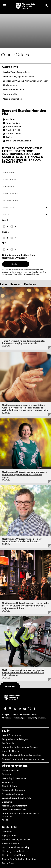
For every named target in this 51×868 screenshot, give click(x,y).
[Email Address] (26, 194)
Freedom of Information (13, 790)
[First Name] (26, 173)
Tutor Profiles (13, 123)
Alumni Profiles (14, 127)
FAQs (9, 137)
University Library (10, 751)
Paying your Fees (10, 836)
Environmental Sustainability (16, 848)
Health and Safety (10, 844)
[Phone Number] (26, 201)
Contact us (7, 832)
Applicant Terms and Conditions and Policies (23, 759)
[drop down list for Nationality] (26, 208)
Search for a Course (11, 736)
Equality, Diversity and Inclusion (17, 840)
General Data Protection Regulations (19, 859)
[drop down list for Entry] (26, 215)
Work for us (8, 782)
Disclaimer (7, 802)
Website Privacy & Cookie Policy (17, 798)
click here (35, 275)
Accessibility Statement (13, 794)
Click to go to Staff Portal (14, 855)
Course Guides (14, 134)
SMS (4, 243)
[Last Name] (26, 187)
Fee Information (11, 94)
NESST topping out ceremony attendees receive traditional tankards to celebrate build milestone (23, 673)
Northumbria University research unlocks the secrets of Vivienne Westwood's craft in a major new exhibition (25, 606)
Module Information (12, 99)
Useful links (10, 827)
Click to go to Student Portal (16, 852)
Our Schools (8, 743)
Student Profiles (14, 130)
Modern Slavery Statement (15, 806)
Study (6, 731)
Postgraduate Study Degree (15, 740)
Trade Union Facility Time (14, 810)
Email (5, 221)
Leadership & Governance (14, 779)
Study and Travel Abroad (18, 141)
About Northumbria (15, 766)
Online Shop (8, 863)
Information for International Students (20, 747)
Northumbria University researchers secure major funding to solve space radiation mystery (24, 475)
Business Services (10, 771)
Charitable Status (10, 786)
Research (6, 775)
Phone (5, 232)
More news (10, 687)
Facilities (10, 120)
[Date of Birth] (26, 180)
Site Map (6, 820)
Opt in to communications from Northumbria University (18, 257)
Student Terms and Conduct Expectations (22, 755)
